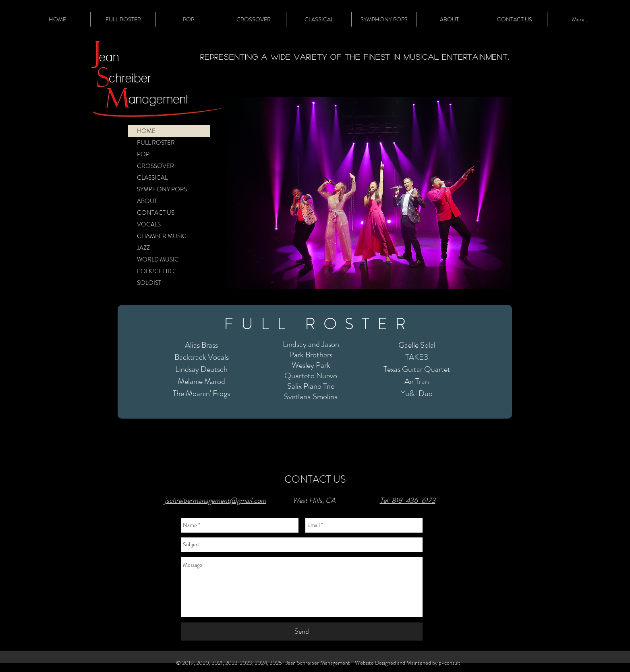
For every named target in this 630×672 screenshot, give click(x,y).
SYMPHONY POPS (162, 189)
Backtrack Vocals (202, 357)
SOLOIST (149, 283)
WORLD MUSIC (158, 259)
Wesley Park (311, 365)
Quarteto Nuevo (311, 376)
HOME (146, 131)
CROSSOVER (155, 166)
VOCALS (149, 224)
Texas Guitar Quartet (417, 369)
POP (143, 154)
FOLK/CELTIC (155, 271)
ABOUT (147, 201)
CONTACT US (156, 213)
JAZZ (143, 248)
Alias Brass (201, 345)
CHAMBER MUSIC (162, 236)
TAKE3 (417, 357)
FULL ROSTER (156, 143)
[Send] (302, 632)
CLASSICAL (152, 178)
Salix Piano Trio (311, 386)
